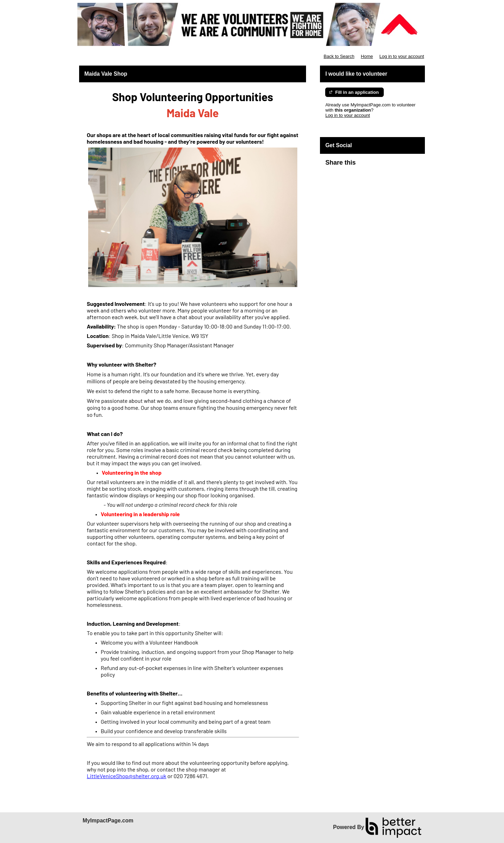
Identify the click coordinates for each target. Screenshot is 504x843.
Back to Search (339, 56)
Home (367, 56)
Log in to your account (402, 56)
